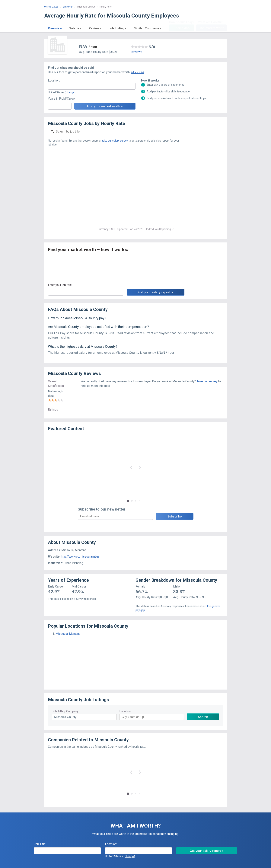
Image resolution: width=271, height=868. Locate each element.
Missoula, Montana (68, 634)
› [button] (140, 467)
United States (51, 7)
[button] (55, 28)
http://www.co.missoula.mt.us (80, 557)
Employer (68, 7)
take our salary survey (115, 141)
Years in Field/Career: (62, 99)
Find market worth (211, 28)
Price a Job (182, 28)
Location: (54, 80)
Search (203, 717)
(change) (70, 92)
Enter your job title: (60, 285)
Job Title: (40, 844)
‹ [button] (131, 467)
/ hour (93, 47)
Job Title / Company (65, 711)
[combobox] (92, 86)
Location (125, 711)
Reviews (137, 52)
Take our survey (207, 381)
